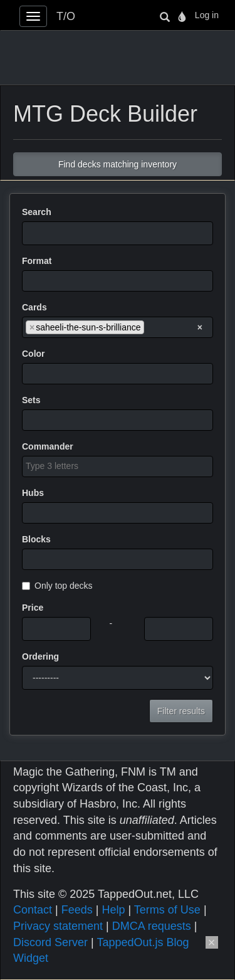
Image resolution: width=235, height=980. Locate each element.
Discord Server (50, 942)
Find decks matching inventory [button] (118, 164)
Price (33, 608)
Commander (48, 446)
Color (34, 354)
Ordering (40, 656)
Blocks (36, 539)
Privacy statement (58, 926)
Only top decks (57, 586)
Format (37, 261)
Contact (33, 910)
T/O (66, 16)
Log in (207, 15)
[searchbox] (29, 280)
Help (113, 910)
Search (37, 212)
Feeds (77, 910)
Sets (31, 400)
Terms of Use (167, 910)
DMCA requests (152, 926)
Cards (34, 307)
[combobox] (118, 281)
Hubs (33, 493)
